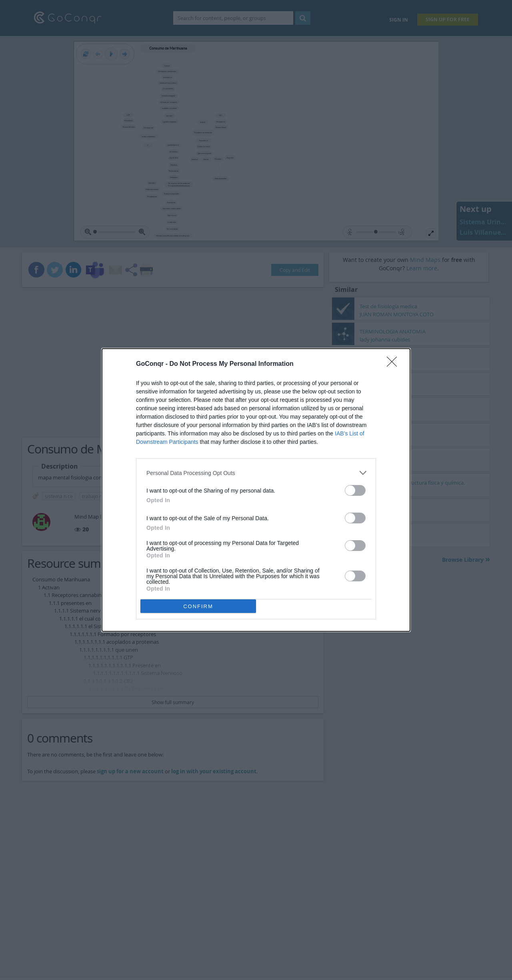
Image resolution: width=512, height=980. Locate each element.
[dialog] (256, 490)
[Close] (394, 364)
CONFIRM (198, 606)
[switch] (355, 490)
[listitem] (256, 473)
